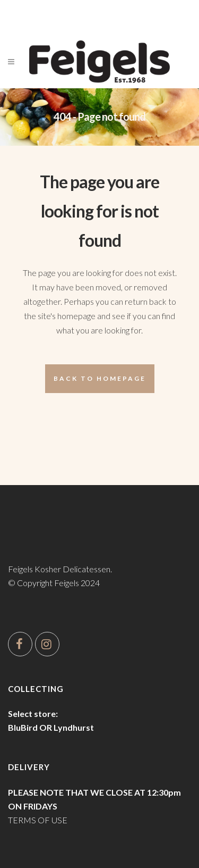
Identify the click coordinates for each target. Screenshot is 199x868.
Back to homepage (100, 378)
